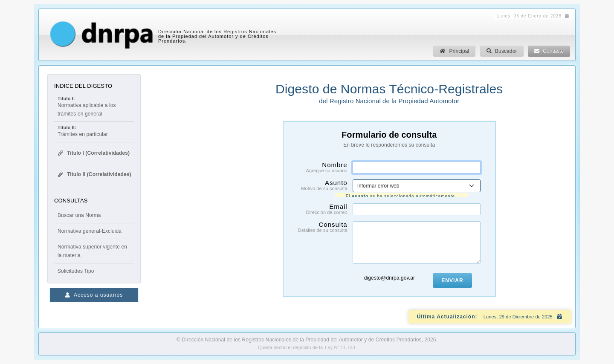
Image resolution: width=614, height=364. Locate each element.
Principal (454, 51)
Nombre (320, 167)
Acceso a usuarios (94, 295)
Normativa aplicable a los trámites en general (94, 106)
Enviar (452, 279)
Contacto (549, 51)
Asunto (320, 185)
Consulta (320, 225)
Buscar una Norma (79, 215)
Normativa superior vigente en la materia (92, 251)
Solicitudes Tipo (76, 271)
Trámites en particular (83, 131)
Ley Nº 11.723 (340, 347)
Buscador (502, 51)
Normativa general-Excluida (90, 231)
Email (320, 208)
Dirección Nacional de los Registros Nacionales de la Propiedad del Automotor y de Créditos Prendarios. (217, 36)
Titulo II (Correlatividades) (94, 174)
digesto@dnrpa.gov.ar (390, 277)
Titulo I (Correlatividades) (93, 153)
